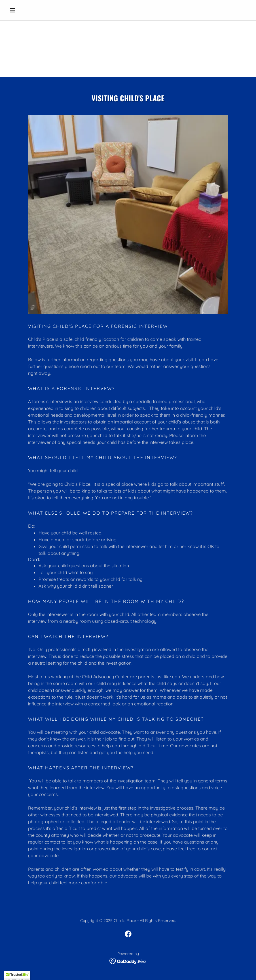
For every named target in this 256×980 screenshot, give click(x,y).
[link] (128, 934)
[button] (25, 10)
